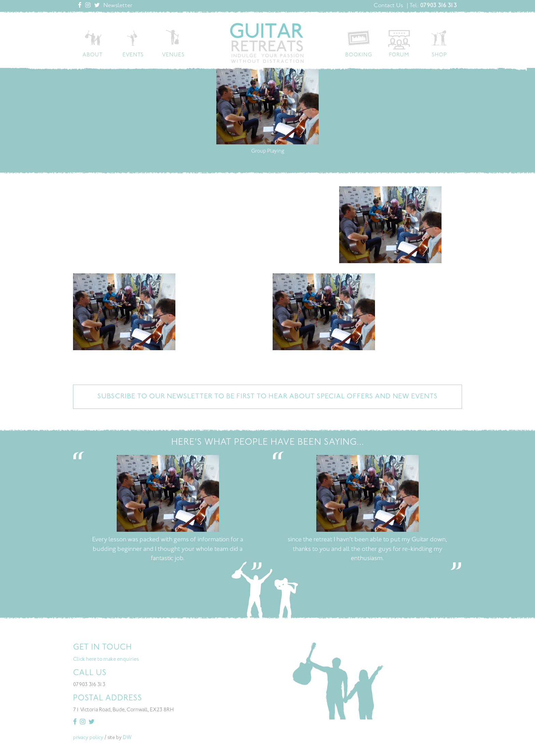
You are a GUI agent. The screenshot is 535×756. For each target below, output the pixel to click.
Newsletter (118, 6)
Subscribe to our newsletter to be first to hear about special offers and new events (267, 397)
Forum (399, 55)
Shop (439, 55)
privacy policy (88, 738)
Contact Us (388, 6)
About (93, 55)
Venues (173, 55)
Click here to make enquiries (106, 660)
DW (127, 738)
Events (133, 55)
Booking (359, 55)
